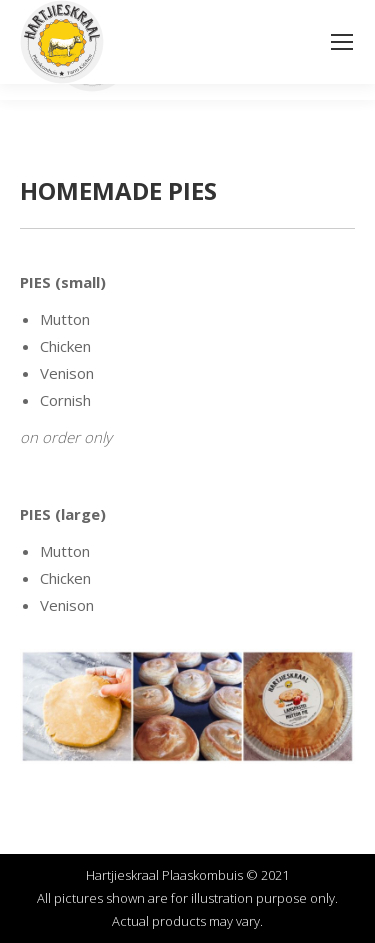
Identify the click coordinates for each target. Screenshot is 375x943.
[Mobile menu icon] (342, 42)
